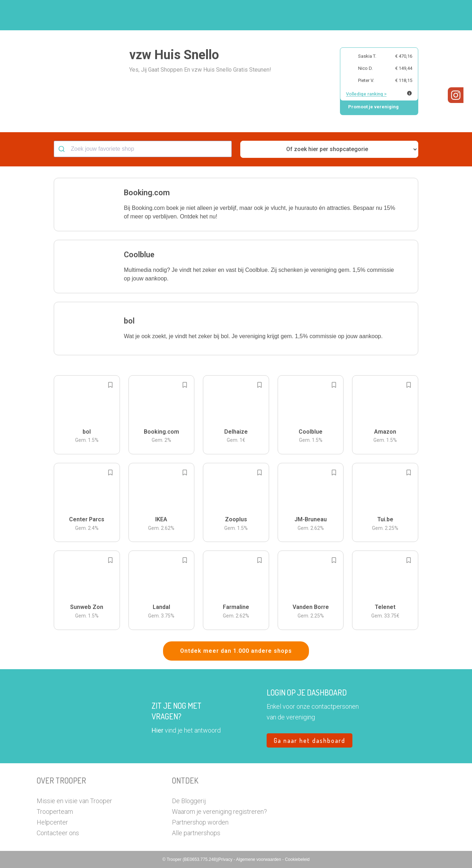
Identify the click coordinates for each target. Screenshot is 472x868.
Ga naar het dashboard (310, 740)
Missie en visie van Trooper (74, 801)
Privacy (226, 859)
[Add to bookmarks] (110, 385)
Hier (158, 730)
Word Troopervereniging (352, 15)
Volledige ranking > (366, 94)
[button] (430, 15)
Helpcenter (52, 822)
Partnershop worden (200, 822)
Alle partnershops (196, 833)
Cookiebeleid (297, 859)
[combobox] (143, 149)
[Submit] (62, 149)
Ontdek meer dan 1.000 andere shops (236, 651)
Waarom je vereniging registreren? (219, 812)
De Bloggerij (189, 801)
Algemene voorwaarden (259, 859)
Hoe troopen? (238, 15)
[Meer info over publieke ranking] (409, 93)
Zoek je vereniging (289, 15)
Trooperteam (55, 812)
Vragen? (404, 15)
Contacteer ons (58, 833)
